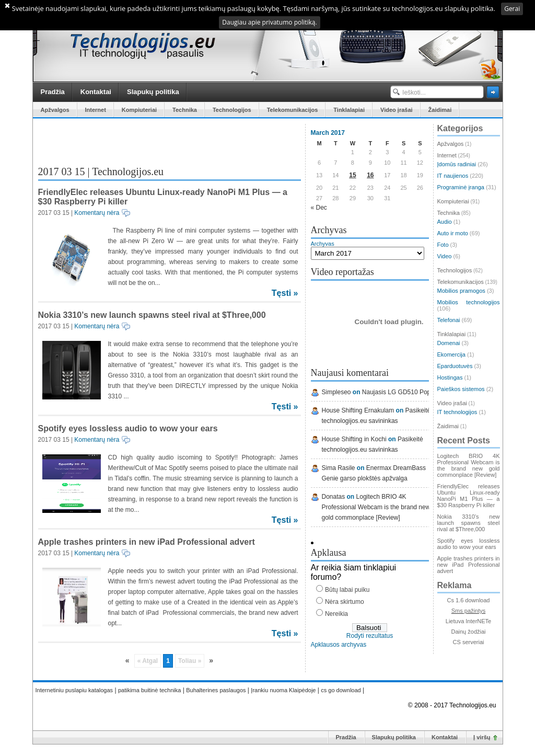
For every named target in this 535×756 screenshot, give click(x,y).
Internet (96, 110)
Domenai (449, 343)
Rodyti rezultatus (370, 636)
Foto (443, 245)
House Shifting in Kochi (354, 439)
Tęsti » (285, 293)
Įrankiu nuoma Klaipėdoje (283, 690)
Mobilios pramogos (461, 291)
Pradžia (53, 92)
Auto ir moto (453, 233)
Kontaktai (96, 92)
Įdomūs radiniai (457, 164)
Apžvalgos (55, 110)
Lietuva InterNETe (468, 621)
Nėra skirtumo (345, 602)
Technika (185, 110)
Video (445, 256)
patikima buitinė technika (149, 690)
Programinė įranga (461, 187)
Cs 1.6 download (469, 600)
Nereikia (336, 614)
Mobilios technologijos (469, 302)
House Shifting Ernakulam (358, 410)
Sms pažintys (468, 611)
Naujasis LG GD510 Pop (396, 392)
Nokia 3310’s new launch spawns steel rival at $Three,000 (152, 315)
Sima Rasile (339, 468)
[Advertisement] (160, 140)
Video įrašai (397, 110)
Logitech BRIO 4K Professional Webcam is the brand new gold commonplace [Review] (376, 507)
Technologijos (232, 110)
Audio (445, 222)
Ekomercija (451, 354)
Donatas (334, 497)
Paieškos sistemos (461, 389)
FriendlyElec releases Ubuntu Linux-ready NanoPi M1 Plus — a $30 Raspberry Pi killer (469, 496)
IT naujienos (453, 176)
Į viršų (482, 737)
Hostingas (450, 377)
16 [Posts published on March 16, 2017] (370, 175)
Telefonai (449, 320)
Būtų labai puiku (347, 590)
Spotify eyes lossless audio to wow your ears (128, 428)
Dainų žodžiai (468, 632)
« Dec (319, 208)
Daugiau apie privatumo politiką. (269, 22)
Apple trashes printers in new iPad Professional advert (147, 542)
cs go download (341, 690)
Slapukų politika (153, 92)
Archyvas (323, 244)
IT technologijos (457, 412)
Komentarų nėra (97, 213)
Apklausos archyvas (339, 645)
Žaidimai (440, 110)
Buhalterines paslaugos (216, 690)
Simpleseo (336, 392)
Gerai (512, 9)
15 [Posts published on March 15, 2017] (352, 175)
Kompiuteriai (139, 110)
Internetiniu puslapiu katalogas (74, 690)
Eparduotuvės (455, 366)
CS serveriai (469, 642)
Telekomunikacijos (293, 110)
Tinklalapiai (349, 110)
